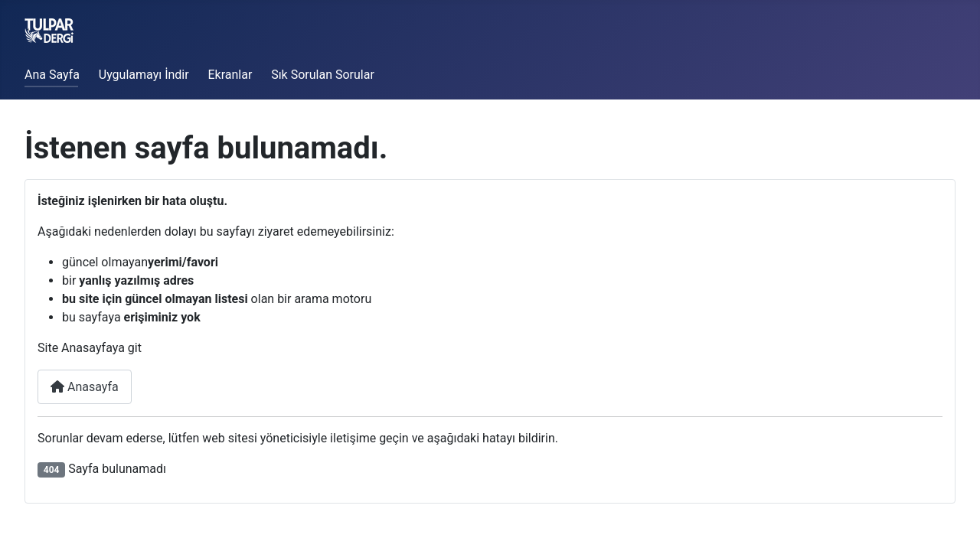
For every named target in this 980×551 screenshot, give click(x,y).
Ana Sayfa (52, 75)
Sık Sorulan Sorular (323, 75)
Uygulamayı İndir (144, 75)
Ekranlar (230, 75)
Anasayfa (85, 387)
